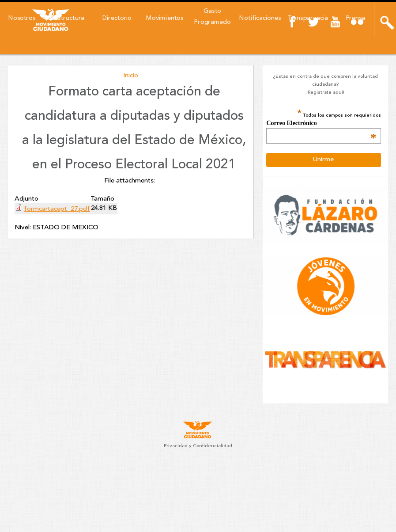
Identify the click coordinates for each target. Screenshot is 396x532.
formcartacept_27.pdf (57, 209)
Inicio (131, 76)
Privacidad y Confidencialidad (198, 446)
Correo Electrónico (321, 123)
